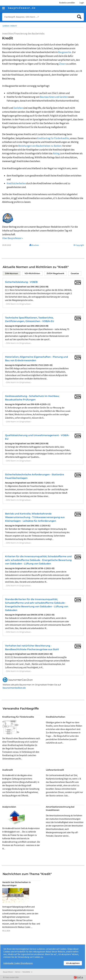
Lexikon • (6, 26)
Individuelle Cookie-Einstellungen (18, 963)
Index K (14, 26)
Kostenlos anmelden (67, 3)
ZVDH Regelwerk (55, 273)
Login (82, 3)
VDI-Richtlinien (32, 273)
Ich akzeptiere (73, 963)
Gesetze (75, 273)
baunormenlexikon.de (14, 688)
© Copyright (79, 245)
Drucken (34, 245)
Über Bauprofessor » (12, 238)
